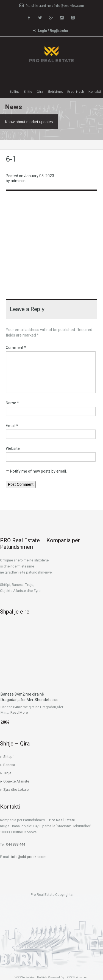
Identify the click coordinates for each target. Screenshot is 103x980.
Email (12, 426)
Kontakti (95, 91)
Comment (16, 348)
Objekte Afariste (16, 781)
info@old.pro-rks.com (29, 857)
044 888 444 (16, 844)
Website (13, 448)
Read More (19, 712)
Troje (7, 773)
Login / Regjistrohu (50, 31)
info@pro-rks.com (69, 5)
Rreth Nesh (76, 91)
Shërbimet (55, 91)
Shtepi (8, 757)
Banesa (9, 765)
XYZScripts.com (78, 977)
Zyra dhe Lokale (16, 790)
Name (12, 403)
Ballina (15, 91)
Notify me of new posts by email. (38, 471)
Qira (40, 91)
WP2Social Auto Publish (31, 977)
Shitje (28, 91)
